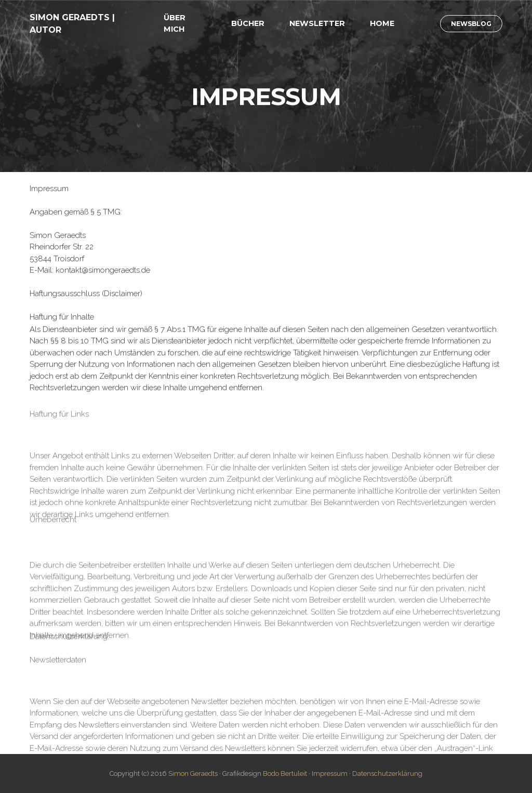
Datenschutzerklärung (387, 774)
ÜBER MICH (175, 23)
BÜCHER (248, 23)
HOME (382, 23)
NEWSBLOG (471, 24)
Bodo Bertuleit (285, 774)
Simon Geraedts (193, 774)
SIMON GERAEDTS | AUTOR (72, 24)
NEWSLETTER (317, 23)
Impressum (330, 774)
